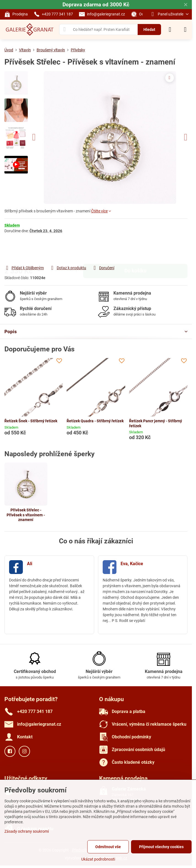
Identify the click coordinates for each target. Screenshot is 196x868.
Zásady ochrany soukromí (27, 831)
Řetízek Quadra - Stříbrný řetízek (95, 421)
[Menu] (185, 30)
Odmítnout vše (108, 847)
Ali (30, 564)
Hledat (149, 30)
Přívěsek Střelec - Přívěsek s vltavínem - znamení (26, 515)
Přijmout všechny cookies (161, 847)
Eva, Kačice (132, 564)
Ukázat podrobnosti (98, 859)
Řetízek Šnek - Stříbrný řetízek (31, 421)
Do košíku (135, 249)
